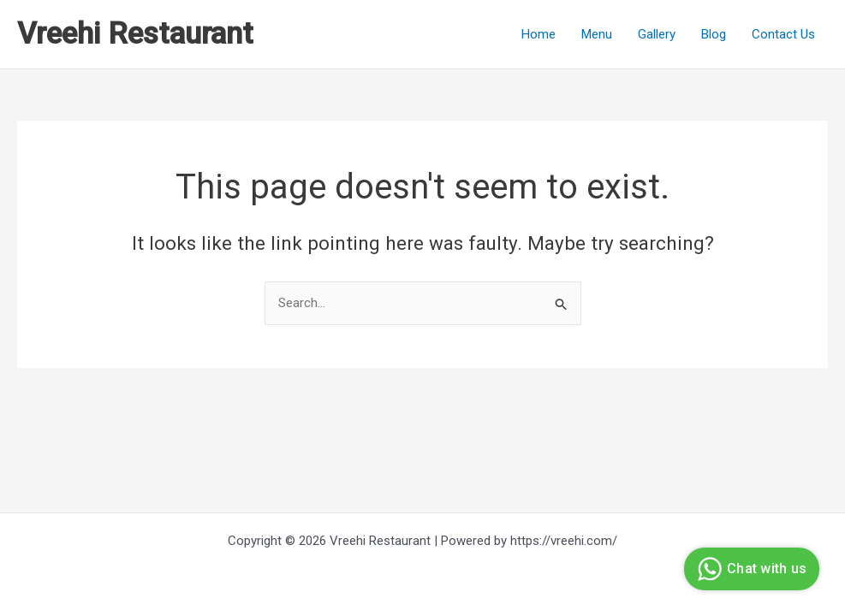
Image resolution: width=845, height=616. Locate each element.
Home (539, 34)
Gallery (657, 34)
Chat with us (750, 569)
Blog (714, 34)
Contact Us (783, 34)
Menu (597, 34)
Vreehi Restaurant (135, 34)
